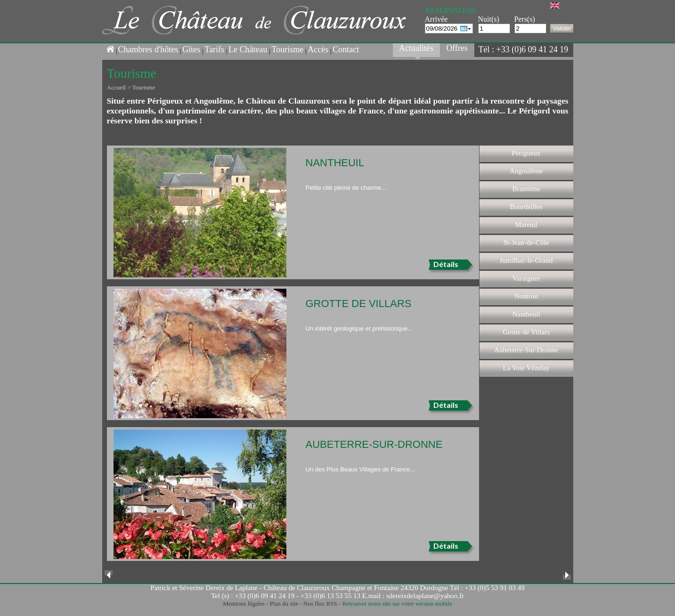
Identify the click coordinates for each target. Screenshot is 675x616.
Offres (457, 48)
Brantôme (526, 189)
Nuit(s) (489, 19)
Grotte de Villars (526, 332)
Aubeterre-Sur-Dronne (526, 350)
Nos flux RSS (320, 604)
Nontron (526, 296)
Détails (446, 264)
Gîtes (191, 49)
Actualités (416, 48)
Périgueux (526, 153)
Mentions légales (244, 604)
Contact (346, 49)
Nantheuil (526, 314)
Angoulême (526, 171)
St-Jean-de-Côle (526, 243)
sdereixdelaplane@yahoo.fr (425, 596)
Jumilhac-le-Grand (526, 260)
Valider (562, 28)
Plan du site (284, 604)
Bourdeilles (526, 207)
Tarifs (214, 49)
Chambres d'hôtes (148, 49)
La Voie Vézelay (526, 368)
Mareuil (526, 225)
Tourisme (287, 49)
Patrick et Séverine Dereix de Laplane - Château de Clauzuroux (240, 588)
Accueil (116, 87)
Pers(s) (525, 19)
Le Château (248, 49)
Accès (318, 49)
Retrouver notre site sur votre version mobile (397, 604)
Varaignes (526, 278)
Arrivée (436, 19)
